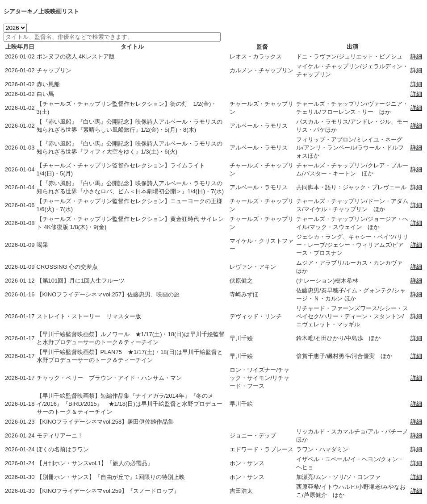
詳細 (416, 56)
